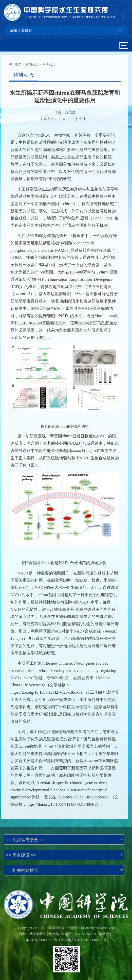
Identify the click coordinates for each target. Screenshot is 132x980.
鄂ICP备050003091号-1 (43, 940)
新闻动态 (32, 64)
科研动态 (49, 64)
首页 (18, 64)
